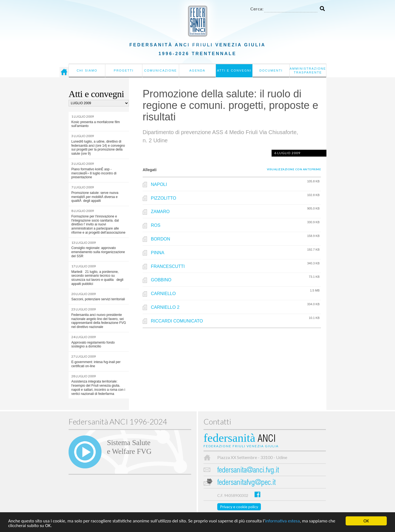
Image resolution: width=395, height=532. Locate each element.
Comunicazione (160, 70)
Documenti (271, 70)
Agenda (197, 70)
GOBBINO (161, 280)
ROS (156, 225)
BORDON (160, 239)
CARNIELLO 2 (165, 307)
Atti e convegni (234, 70)
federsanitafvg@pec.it (246, 483)
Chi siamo (87, 70)
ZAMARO (160, 212)
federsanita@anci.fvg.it (248, 471)
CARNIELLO (163, 294)
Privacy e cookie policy (239, 507)
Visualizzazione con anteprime (294, 169)
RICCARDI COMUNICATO (177, 321)
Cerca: (257, 9)
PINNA (158, 253)
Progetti (124, 70)
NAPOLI (159, 184)
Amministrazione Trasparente (308, 70)
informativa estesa (282, 522)
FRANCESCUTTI (168, 266)
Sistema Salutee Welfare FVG (129, 447)
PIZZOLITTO (163, 198)
